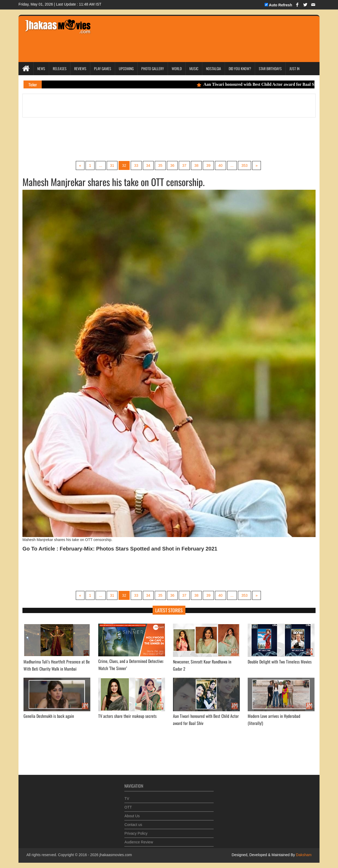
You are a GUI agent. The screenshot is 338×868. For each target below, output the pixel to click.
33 (136, 165)
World (177, 68)
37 (184, 165)
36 (172, 165)
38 (196, 165)
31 (112, 165)
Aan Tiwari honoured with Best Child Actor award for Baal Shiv (261, 84)
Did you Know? (240, 68)
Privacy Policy (136, 831)
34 (148, 165)
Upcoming (126, 68)
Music (194, 68)
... (101, 165)
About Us (132, 814)
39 (208, 165)
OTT (128, 805)
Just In (294, 68)
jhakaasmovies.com (116, 855)
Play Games (103, 68)
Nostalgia (213, 68)
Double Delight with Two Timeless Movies (280, 662)
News (41, 68)
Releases (60, 68)
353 (244, 165)
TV (127, 796)
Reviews (80, 68)
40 (220, 165)
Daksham (303, 855)
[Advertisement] (196, 32)
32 (124, 165)
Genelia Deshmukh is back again (49, 716)
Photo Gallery (153, 68)
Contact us (133, 823)
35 (160, 165)
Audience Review (139, 840)
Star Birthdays (270, 68)
